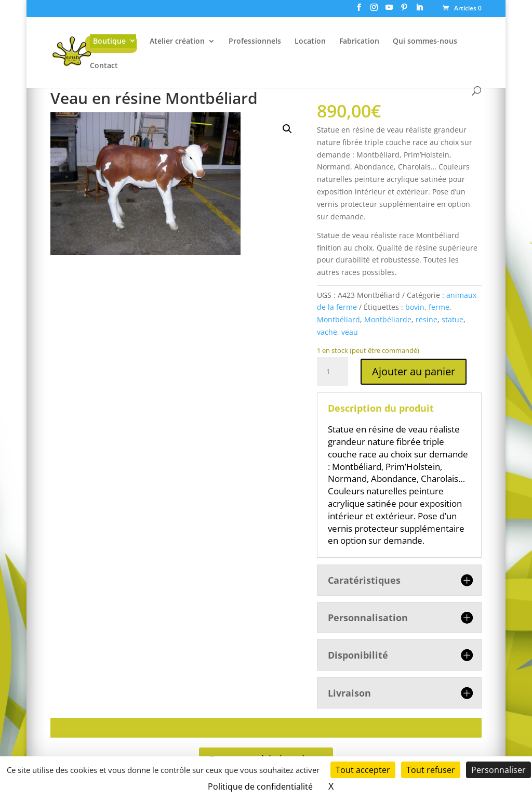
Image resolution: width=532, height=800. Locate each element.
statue (453, 319)
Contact (104, 66)
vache (327, 332)
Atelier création (177, 42)
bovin (415, 307)
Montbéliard (338, 319)
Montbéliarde (388, 319)
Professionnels (255, 42)
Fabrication (359, 42)
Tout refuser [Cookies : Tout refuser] (431, 770)
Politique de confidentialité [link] (260, 786)
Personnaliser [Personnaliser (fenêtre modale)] (498, 770)
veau (350, 332)
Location (310, 42)
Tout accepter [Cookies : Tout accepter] (363, 770)
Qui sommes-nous (425, 42)
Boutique (109, 41)
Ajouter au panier (414, 371)
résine (427, 319)
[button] (287, 129)
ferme (439, 307)
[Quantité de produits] (332, 372)
